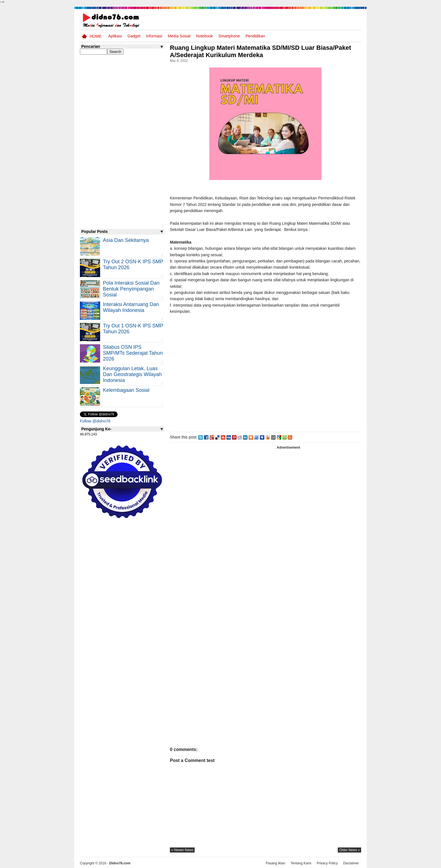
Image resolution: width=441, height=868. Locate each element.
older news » (349, 850)
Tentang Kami (301, 863)
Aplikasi (115, 36)
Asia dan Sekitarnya (126, 240)
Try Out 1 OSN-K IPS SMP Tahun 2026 (133, 329)
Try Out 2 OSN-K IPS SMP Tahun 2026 (133, 265)
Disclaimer (351, 863)
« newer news (182, 850)
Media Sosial (179, 36)
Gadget (134, 36)
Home (96, 36)
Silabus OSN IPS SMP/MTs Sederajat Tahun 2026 (133, 353)
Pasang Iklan (275, 863)
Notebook (204, 36)
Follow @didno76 (95, 421)
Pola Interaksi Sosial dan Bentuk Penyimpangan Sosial (131, 289)
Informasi (154, 36)
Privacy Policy (327, 863)
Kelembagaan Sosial (126, 390)
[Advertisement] (265, 372)
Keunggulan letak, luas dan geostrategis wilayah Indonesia (132, 374)
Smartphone (229, 36)
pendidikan (255, 36)
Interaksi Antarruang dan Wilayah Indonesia (131, 307)
